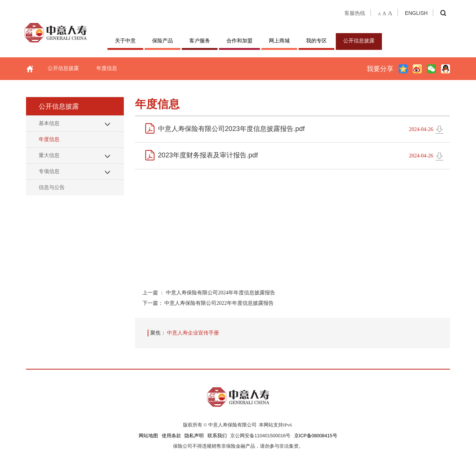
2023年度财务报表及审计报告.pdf (208, 155)
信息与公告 (52, 187)
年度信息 (107, 68)
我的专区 (316, 41)
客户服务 (200, 41)
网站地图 (148, 436)
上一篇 (209, 293)
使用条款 (171, 436)
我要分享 (380, 69)
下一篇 (208, 303)
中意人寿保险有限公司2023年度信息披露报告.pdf (231, 129)
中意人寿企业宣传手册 (193, 333)
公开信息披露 (359, 41)
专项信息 (49, 171)
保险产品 (163, 41)
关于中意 (125, 41)
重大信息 (49, 155)
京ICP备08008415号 (316, 436)
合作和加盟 (239, 41)
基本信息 (49, 123)
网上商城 (279, 41)
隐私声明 (194, 436)
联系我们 (217, 436)
